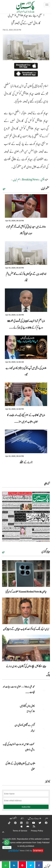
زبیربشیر (33, 730)
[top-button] (3, 832)
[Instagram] (26, 823)
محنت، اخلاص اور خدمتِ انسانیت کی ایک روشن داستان (19, 747)
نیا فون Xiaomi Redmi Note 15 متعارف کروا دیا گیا (26, 592)
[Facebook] (44, 823)
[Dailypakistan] (22, 8)
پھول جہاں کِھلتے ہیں (27, 706)
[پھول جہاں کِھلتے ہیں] (43, 710)
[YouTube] (32, 823)
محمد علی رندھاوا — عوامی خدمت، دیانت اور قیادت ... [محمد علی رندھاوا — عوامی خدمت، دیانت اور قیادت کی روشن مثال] (19, 689)
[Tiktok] (7, 823)
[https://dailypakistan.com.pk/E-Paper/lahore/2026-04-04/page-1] (26, 517)
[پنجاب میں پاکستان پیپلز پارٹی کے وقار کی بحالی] (43, 768)
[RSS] (32, 826)
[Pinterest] (14, 823)
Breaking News (30, 179)
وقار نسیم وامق (31, 711)
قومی (42, 179)
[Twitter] (38, 823)
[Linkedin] (20, 823)
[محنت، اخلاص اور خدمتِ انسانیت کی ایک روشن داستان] (43, 749)
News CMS (25, 851)
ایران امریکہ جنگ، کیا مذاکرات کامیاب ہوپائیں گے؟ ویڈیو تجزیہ (26, 629)
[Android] (26, 826)
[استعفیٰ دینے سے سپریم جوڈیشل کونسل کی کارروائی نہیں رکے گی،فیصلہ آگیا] (39, 865)
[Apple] (20, 826)
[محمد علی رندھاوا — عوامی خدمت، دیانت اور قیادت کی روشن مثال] (43, 691)
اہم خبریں (16, 179)
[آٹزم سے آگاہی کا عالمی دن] (43, 730)
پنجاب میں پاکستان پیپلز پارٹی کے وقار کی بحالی (20, 766)
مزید (4, 188)
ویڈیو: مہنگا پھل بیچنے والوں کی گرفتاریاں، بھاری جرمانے (26, 666)
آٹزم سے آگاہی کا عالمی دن (25, 725)
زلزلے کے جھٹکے (26, 462)
